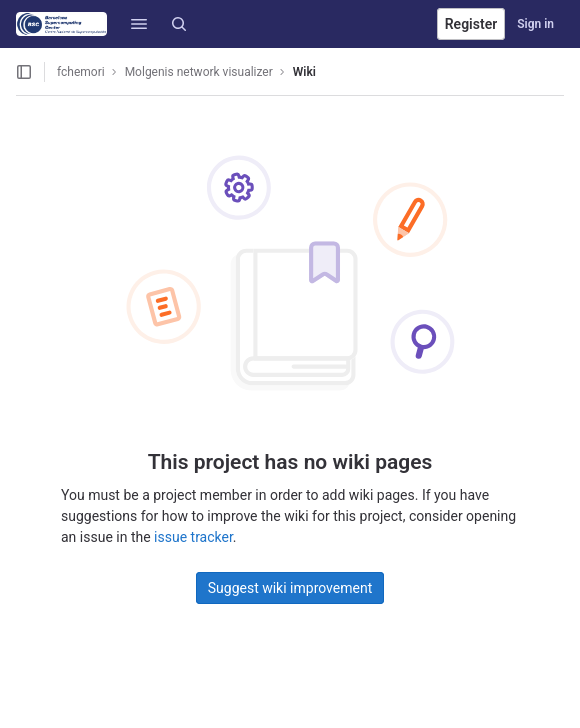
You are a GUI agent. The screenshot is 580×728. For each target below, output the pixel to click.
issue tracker (193, 537)
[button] (139, 24)
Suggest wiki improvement (290, 588)
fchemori (81, 72)
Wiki (304, 72)
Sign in (535, 24)
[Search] (179, 24)
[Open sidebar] (24, 72)
